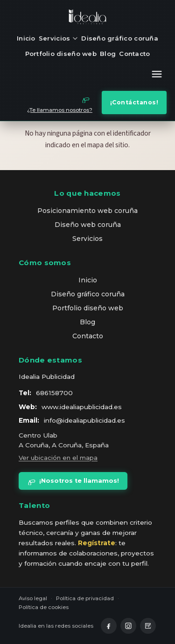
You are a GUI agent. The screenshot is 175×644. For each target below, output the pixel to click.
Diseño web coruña (88, 225)
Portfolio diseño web (61, 54)
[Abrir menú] (157, 75)
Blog (108, 54)
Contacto (134, 54)
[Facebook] (109, 626)
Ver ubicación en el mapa (58, 458)
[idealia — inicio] (88, 17)
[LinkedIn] (148, 626)
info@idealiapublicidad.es (84, 420)
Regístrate (97, 543)
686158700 (54, 393)
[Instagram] (128, 626)
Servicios (58, 38)
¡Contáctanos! (134, 102)
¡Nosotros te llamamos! (73, 481)
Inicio (26, 38)
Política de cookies (44, 607)
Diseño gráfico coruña (120, 38)
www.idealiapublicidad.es (82, 407)
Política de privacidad (85, 598)
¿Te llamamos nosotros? (60, 110)
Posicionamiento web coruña (87, 211)
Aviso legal (33, 598)
